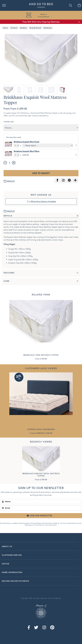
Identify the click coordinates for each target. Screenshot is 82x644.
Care (7, 281)
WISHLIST (9, 181)
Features (9, 273)
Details (8, 216)
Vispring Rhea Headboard (41, 429)
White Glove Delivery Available (43, 201)
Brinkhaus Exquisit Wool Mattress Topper (41, 475)
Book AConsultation (44, 15)
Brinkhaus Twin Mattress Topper (41, 355)
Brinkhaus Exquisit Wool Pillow (27, 151)
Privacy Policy (38, 525)
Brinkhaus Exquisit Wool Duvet (26, 142)
